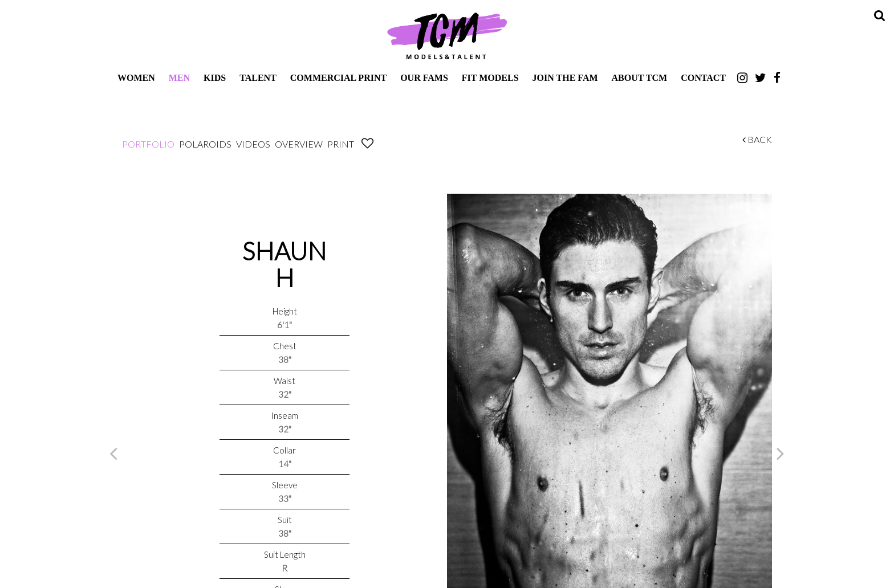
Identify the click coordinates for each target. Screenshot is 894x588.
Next (781, 453)
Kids (215, 78)
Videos (253, 144)
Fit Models (490, 78)
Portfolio (148, 144)
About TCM (640, 78)
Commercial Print (338, 78)
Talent (258, 78)
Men (179, 78)
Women (136, 78)
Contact (703, 78)
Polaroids (205, 144)
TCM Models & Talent (447, 35)
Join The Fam (565, 78)
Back (757, 139)
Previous (113, 453)
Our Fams (424, 78)
